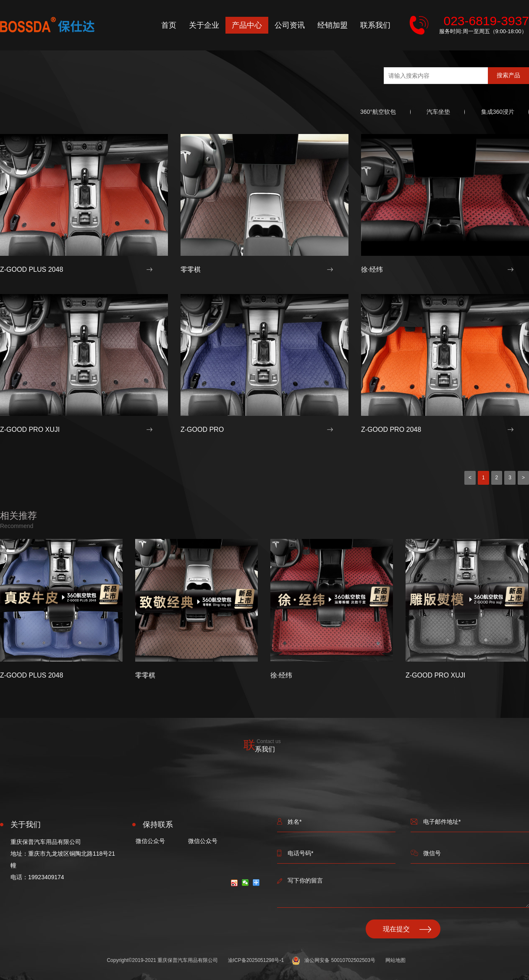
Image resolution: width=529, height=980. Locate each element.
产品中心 (247, 25)
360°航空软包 (378, 112)
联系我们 (375, 25)
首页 (169, 25)
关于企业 (204, 25)
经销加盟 (333, 25)
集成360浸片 (498, 112)
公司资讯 (290, 25)
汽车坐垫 (438, 112)
